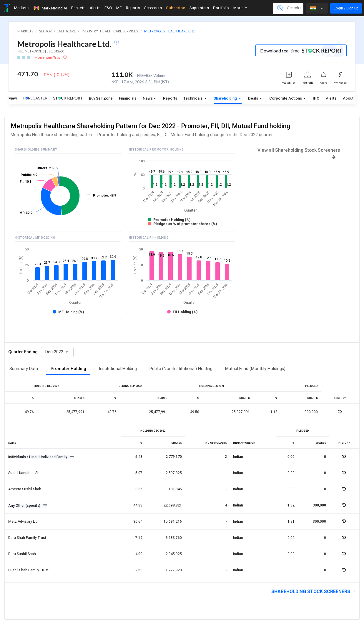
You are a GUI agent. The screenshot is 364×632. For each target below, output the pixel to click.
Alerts (331, 98)
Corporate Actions (286, 98)
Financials (128, 98)
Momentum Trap (48, 57)
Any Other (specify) (25, 506)
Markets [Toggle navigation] (21, 8)
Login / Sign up (346, 8)
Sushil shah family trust (28, 570)
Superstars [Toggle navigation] (199, 8)
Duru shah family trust (27, 538)
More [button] (240, 8)
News (148, 98)
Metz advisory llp (23, 522)
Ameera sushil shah (25, 489)
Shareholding (226, 98)
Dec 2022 (55, 352)
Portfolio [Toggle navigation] (221, 8)
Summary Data (24, 369)
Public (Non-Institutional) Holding (181, 369)
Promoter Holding (68, 369)
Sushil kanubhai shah (26, 473)
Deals (254, 98)
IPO (316, 98)
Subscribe (176, 8)
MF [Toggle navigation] (119, 8)
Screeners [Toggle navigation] (153, 8)
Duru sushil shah (22, 554)
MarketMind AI (50, 8)
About (348, 98)
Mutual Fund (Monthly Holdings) (255, 369)
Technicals (193, 98)
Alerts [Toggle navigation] (95, 8)
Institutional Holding (118, 369)
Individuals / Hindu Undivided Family (38, 457)
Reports (170, 98)
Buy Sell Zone (101, 98)
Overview (9, 98)
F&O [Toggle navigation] (108, 8)
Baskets (78, 8)
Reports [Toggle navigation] (133, 8)
